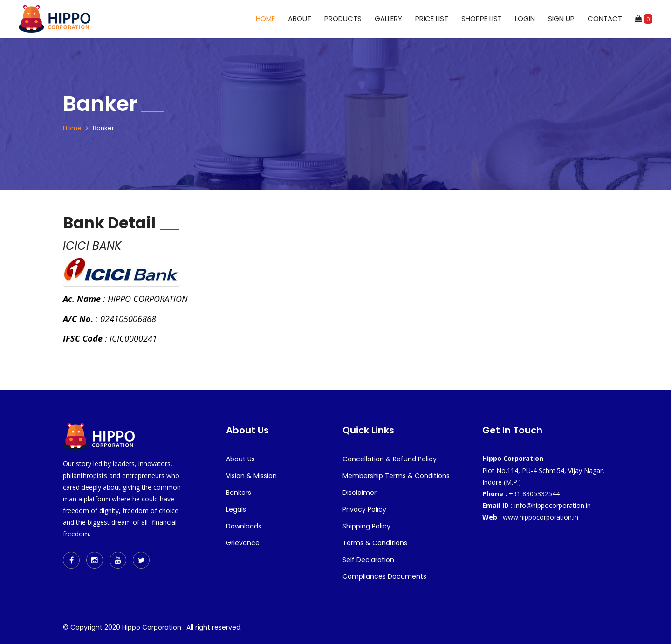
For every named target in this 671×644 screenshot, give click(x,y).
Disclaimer (359, 493)
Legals (236, 509)
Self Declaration (368, 560)
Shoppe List (482, 18)
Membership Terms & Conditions (396, 476)
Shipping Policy (366, 526)
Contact (605, 18)
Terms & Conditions (375, 543)
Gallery (388, 18)
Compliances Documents (384, 576)
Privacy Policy (364, 509)
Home (265, 18)
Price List (432, 18)
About (300, 18)
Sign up (561, 18)
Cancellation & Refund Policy (390, 459)
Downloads (244, 526)
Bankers (239, 493)
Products (343, 18)
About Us (240, 459)
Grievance (243, 543)
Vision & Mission (251, 476)
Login (525, 18)
